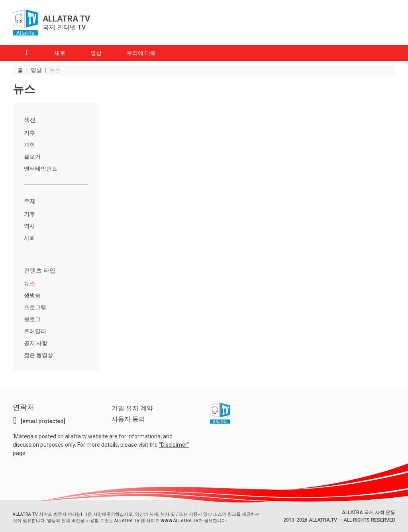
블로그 (32, 319)
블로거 (32, 157)
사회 (29, 238)
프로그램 (35, 307)
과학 (29, 145)
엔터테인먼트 (41, 169)
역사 (29, 226)
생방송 (32, 295)
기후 (29, 133)
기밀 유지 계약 (132, 408)
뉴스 (29, 283)
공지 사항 (36, 343)
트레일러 (35, 331)
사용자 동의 (128, 419)
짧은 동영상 (38, 355)
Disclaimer (174, 444)
